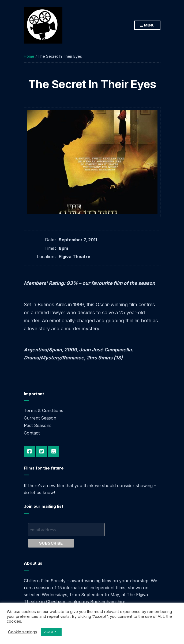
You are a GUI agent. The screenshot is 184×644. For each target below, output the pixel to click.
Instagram (54, 451)
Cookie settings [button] (22, 632)
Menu (147, 25)
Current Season (40, 418)
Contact (32, 433)
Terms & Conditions (44, 410)
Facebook (29, 451)
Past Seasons (38, 425)
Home (29, 56)
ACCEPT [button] (51, 632)
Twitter (42, 451)
